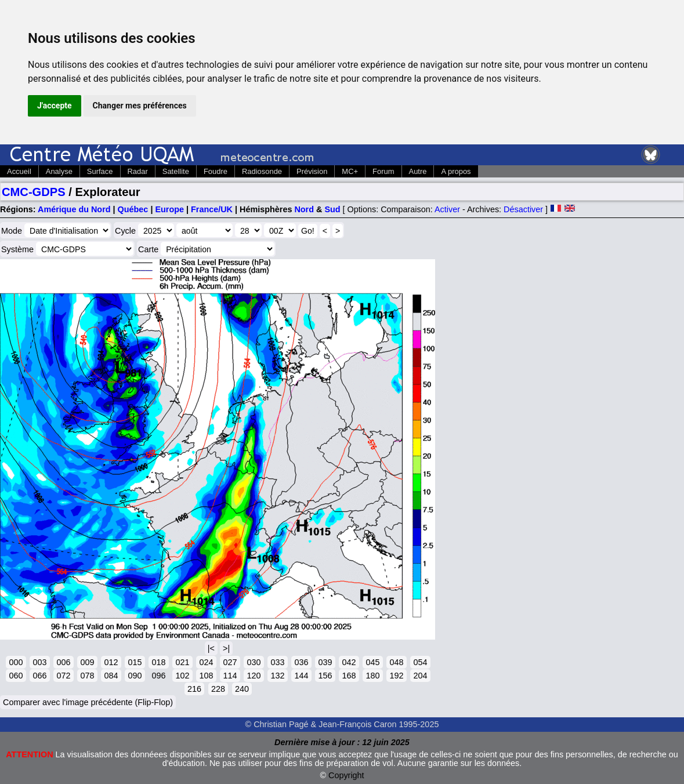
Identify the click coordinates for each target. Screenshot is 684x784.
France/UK (212, 209)
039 (325, 662)
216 (194, 689)
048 (396, 662)
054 (420, 662)
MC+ (350, 171)
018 (158, 662)
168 (349, 676)
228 (218, 689)
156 (325, 676)
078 (87, 676)
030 (254, 662)
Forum (383, 171)
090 (135, 676)
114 (230, 676)
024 (206, 662)
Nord (304, 209)
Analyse (59, 171)
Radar (138, 171)
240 (242, 689)
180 (372, 676)
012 (111, 662)
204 (420, 676)
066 (39, 676)
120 (254, 676)
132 (277, 676)
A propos (456, 171)
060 (16, 676)
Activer (447, 209)
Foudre (216, 171)
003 (39, 662)
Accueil (19, 171)
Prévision (312, 171)
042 (349, 662)
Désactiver (523, 209)
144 (301, 676)
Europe (169, 209)
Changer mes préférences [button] (140, 106)
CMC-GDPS (34, 192)
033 (277, 662)
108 (206, 676)
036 (301, 662)
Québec (133, 209)
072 (63, 676)
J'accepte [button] (55, 106)
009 (87, 662)
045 (372, 662)
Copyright (346, 775)
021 (182, 662)
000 (16, 662)
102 (182, 676)
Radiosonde (262, 171)
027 (230, 662)
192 (396, 676)
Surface (100, 171)
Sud (332, 209)
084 (111, 676)
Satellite (176, 171)
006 (63, 662)
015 (135, 662)
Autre (418, 171)
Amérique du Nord (74, 209)
